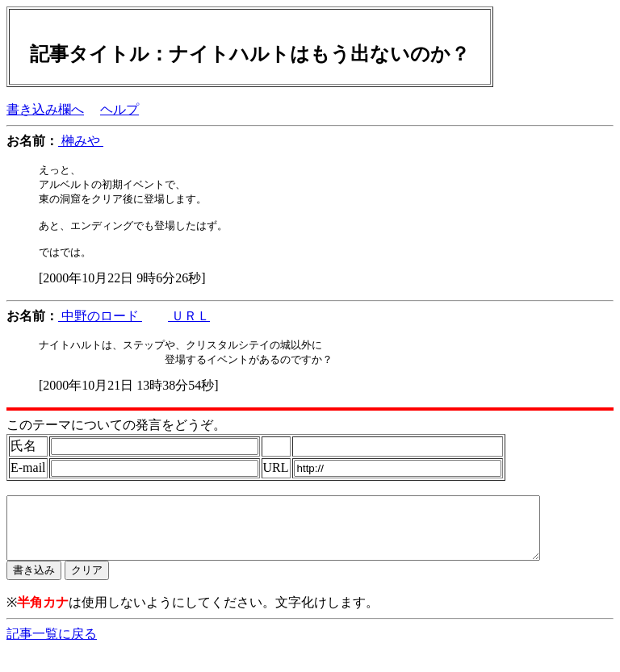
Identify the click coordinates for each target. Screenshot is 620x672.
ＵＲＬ (189, 325)
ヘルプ (119, 109)
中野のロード (100, 325)
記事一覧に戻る (52, 656)
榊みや (81, 141)
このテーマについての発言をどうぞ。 (116, 435)
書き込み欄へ (45, 109)
